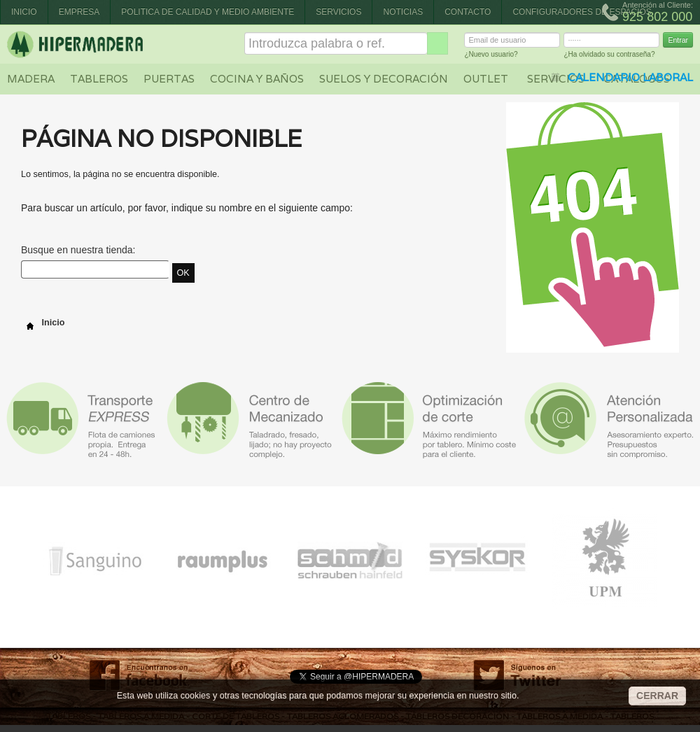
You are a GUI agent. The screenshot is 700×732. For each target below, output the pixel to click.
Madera (31, 79)
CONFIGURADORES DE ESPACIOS (582, 12)
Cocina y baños (257, 79)
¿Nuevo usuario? (491, 56)
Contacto (468, 12)
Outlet (486, 79)
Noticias (403, 12)
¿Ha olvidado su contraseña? (609, 56)
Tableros (99, 79)
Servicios (338, 12)
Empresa (79, 12)
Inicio (24, 12)
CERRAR (657, 696)
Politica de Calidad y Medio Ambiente (208, 12)
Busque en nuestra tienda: (78, 250)
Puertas (169, 79)
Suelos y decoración (384, 79)
